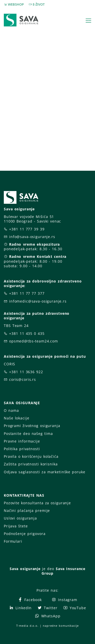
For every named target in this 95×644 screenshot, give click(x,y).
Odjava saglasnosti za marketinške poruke (44, 472)
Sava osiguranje (25, 569)
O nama (11, 410)
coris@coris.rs (23, 379)
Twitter (47, 608)
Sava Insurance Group (63, 571)
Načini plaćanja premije (27, 511)
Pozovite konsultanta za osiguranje (37, 503)
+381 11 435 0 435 (27, 333)
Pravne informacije (22, 441)
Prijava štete (16, 526)
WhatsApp (48, 616)
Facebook (30, 600)
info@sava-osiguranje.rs (32, 237)
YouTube (75, 608)
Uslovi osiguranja (20, 518)
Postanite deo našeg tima (28, 434)
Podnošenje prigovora (25, 534)
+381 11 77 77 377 (27, 293)
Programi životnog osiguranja (32, 426)
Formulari (13, 541)
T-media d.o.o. (27, 626)
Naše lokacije (16, 418)
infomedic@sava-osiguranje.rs (38, 301)
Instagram (64, 600)
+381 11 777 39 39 (27, 229)
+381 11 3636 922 (26, 372)
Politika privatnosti (22, 449)
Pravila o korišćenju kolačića (31, 456)
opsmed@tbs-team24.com (34, 341)
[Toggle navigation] (88, 21)
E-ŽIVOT (39, 4)
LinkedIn (20, 608)
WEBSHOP (16, 4)
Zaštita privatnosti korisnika (31, 464)
